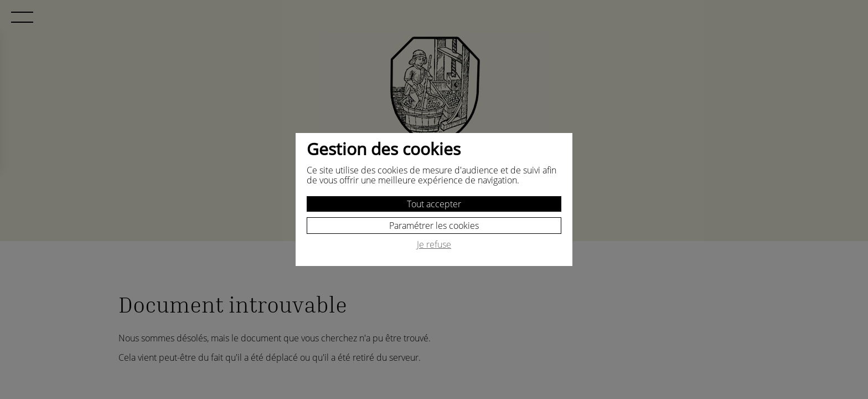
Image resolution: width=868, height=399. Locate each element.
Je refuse (434, 245)
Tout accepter (434, 204)
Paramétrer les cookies (434, 226)
